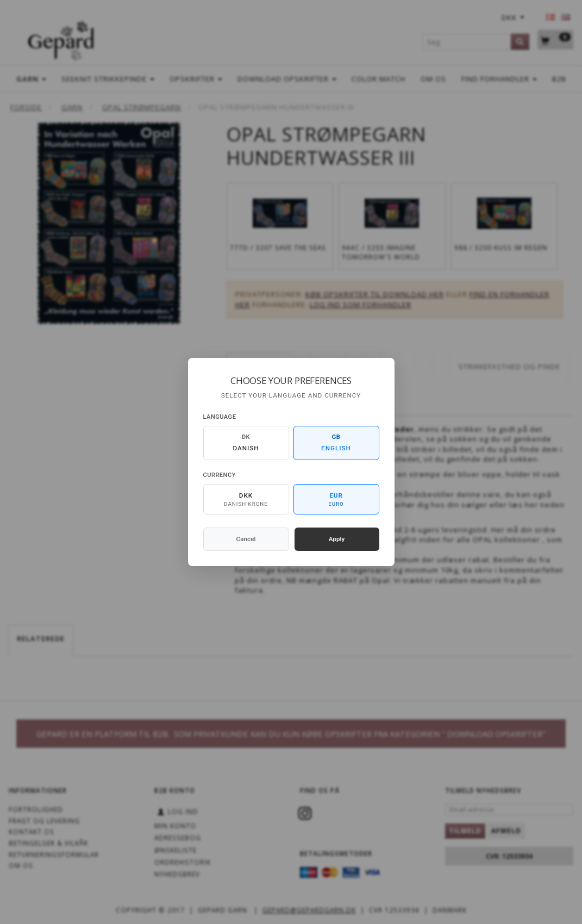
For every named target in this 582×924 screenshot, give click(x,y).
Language (220, 417)
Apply (337, 539)
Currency (220, 475)
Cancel (246, 539)
